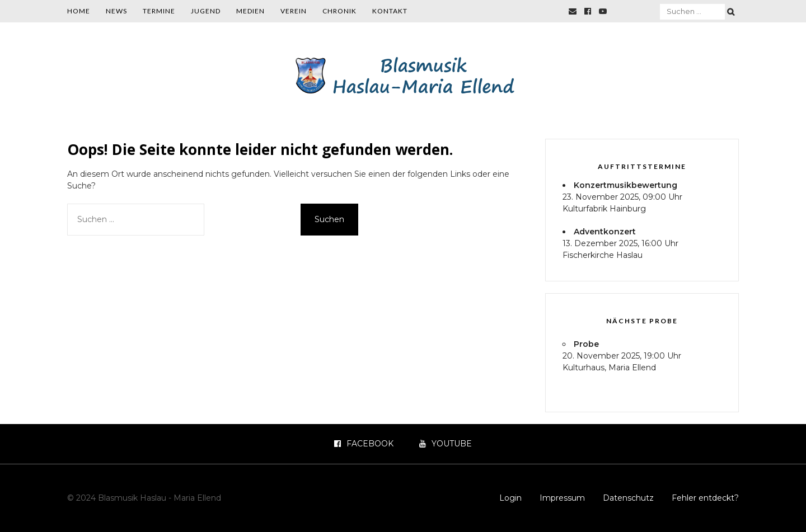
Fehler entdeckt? (705, 498)
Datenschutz (628, 498)
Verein (294, 11)
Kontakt (390, 11)
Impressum (562, 498)
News (116, 11)
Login (510, 498)
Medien (250, 11)
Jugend (206, 11)
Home (79, 11)
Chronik (339, 11)
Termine (159, 11)
